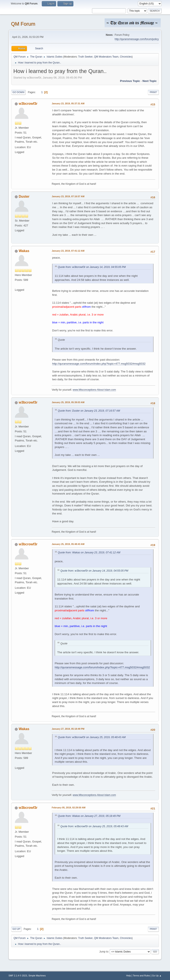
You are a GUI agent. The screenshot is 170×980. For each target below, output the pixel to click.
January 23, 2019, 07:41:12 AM (68, 251)
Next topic (150, 81)
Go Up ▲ (157, 976)
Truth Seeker (86, 57)
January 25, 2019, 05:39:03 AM (68, 402)
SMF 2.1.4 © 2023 (18, 976)
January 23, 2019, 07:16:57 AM (68, 196)
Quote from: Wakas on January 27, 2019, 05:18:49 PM (89, 816)
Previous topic (130, 81)
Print (153, 92)
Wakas (24, 251)
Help (128, 976)
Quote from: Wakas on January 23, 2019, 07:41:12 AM (89, 553)
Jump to (104, 952)
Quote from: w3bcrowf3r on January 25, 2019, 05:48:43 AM (92, 737)
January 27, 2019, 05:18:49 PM (68, 729)
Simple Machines (37, 976)
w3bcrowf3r (28, 104)
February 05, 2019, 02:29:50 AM (69, 808)
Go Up (16, 929)
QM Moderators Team (106, 57)
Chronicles (126, 57)
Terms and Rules (141, 976)
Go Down (18, 92)
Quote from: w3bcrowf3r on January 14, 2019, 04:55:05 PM (92, 267)
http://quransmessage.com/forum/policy (137, 39)
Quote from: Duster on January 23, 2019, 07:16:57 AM (89, 411)
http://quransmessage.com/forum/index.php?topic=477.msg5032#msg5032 (99, 364)
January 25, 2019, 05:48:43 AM (68, 544)
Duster (24, 196)
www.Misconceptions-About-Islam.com (94, 390)
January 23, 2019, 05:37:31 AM (68, 103)
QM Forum (23, 24)
